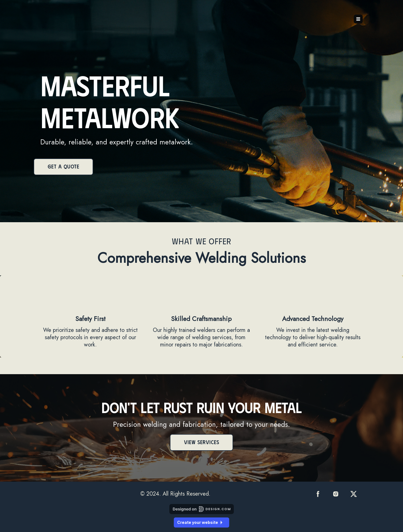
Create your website (201, 522)
